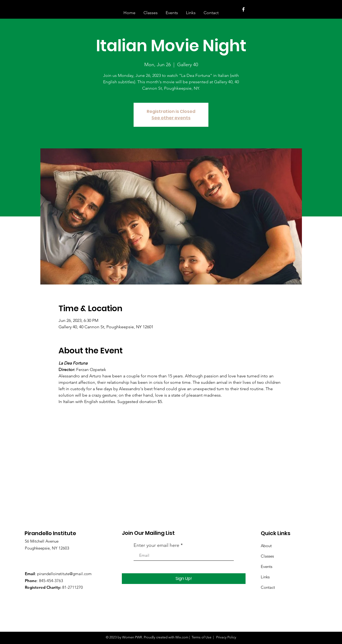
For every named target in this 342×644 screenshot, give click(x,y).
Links (265, 577)
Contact (268, 587)
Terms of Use (201, 637)
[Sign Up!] (184, 579)
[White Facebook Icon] (243, 9)
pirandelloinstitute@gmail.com (64, 574)
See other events (171, 118)
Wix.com (182, 637)
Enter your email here (156, 545)
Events (267, 566)
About (266, 546)
